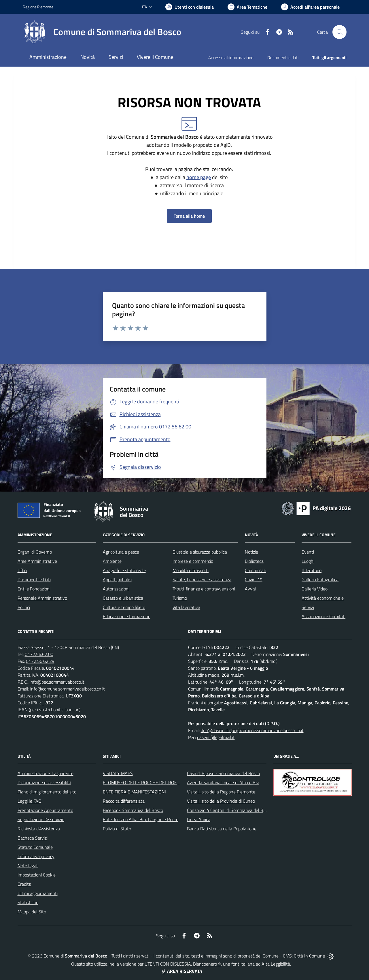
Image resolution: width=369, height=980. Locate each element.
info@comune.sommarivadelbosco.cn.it (68, 689)
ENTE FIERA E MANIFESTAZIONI (134, 792)
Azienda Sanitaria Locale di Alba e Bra (223, 783)
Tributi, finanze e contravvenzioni (204, 589)
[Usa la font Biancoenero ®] (190, 7)
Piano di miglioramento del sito (47, 792)
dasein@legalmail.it (216, 737)
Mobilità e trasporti (191, 570)
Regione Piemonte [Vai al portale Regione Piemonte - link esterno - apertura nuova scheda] (38, 7)
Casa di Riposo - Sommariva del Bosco (223, 773)
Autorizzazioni (116, 589)
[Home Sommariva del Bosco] (102, 32)
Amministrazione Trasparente (46, 773)
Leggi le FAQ (30, 801)
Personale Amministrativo (42, 598)
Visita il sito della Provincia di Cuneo (221, 801)
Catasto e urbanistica (123, 598)
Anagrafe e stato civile (124, 570)
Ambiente (112, 561)
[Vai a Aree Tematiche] (247, 7)
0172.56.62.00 (39, 654)
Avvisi (250, 589)
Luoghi (308, 561)
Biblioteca (254, 561)
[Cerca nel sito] (339, 32)
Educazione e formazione (127, 616)
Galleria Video (315, 589)
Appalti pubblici (117, 580)
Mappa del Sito (32, 912)
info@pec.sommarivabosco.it (57, 682)
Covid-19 (254, 580)
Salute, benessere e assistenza (202, 580)
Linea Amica (199, 819)
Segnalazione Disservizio (41, 819)
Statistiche (28, 902)
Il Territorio (312, 570)
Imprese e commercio (193, 561)
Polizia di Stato (117, 829)
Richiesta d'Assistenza (39, 829)
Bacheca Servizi (33, 838)
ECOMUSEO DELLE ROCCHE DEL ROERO (143, 783)
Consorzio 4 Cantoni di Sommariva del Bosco (229, 810)
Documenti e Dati (34, 580)
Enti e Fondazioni (34, 589)
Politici (24, 607)
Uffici (22, 570)
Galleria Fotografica (320, 580)
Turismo (180, 598)
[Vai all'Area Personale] (310, 7)
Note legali (28, 866)
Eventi (308, 552)
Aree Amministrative (37, 561)
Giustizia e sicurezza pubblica (200, 552)
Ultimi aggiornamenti (38, 893)
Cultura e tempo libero (124, 607)
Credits (24, 884)
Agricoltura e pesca (121, 552)
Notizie (251, 552)
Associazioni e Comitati (323, 616)
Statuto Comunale (35, 847)
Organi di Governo (35, 552)
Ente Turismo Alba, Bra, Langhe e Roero (141, 819)
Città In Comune (309, 956)
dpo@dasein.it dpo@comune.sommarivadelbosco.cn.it (252, 730)
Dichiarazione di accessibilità (44, 783)
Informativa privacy (36, 856)
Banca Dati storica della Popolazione (222, 829)
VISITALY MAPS (118, 773)
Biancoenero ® (207, 964)
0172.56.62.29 (40, 661)
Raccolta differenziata (124, 801)
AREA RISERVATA (181, 971)
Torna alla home (189, 216)
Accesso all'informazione (231, 58)
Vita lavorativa (186, 607)
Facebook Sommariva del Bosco (133, 810)
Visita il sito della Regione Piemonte (221, 792)
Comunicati (256, 570)
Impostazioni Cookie (37, 875)
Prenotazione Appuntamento (45, 810)
